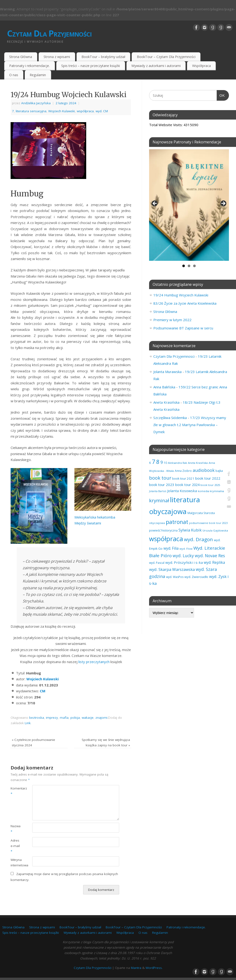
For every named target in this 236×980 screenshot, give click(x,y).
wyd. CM (102, 111)
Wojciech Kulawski (62, 111)
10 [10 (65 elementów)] (165, 463)
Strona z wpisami (57, 57)
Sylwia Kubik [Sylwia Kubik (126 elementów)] (190, 530)
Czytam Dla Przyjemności (49, 33)
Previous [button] (155, 204)
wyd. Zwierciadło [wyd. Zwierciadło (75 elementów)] (196, 577)
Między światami (88, 523)
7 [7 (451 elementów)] (154, 461)
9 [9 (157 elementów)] (162, 462)
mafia (64, 718)
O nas (14, 75)
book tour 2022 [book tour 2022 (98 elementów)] (208, 478)
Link (28, 723)
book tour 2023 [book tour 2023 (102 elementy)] (162, 485)
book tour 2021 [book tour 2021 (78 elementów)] (183, 478)
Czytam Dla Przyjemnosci (174, 356)
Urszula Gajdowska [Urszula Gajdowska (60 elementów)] (215, 530)
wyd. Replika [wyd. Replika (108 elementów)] (214, 562)
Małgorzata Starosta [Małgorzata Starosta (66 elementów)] (201, 513)
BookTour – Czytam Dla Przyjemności (166, 57)
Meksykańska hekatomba (95, 517)
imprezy (52, 718)
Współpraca (201, 66)
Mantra (136, 968)
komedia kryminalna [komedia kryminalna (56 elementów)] (211, 491)
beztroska (37, 718)
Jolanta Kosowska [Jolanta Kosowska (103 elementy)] (182, 491)
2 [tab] (189, 266)
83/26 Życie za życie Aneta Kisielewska (185, 303)
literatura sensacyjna (31, 111)
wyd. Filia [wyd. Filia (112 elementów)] (171, 548)
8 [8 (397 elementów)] (158, 462)
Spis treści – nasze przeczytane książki (91, 66)
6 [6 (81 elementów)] (150, 463)
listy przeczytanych (94, 662)
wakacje (88, 718)
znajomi (101, 718)
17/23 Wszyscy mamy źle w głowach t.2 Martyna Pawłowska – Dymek (190, 425)
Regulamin (38, 75)
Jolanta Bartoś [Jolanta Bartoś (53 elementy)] (158, 491)
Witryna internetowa (16, 862)
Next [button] (223, 204)
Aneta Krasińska (166, 402)
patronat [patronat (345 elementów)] (177, 522)
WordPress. (154, 968)
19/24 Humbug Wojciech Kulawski (181, 295)
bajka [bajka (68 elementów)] (219, 471)
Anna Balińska (164, 387)
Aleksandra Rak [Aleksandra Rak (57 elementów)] (177, 463)
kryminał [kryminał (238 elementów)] (159, 500)
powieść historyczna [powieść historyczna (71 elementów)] (163, 530)
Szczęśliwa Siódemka (170, 418)
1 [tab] (184, 266)
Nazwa (16, 829)
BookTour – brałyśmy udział (103, 57)
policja (75, 718)
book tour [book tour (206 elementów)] (160, 478)
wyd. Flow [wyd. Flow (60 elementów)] (186, 549)
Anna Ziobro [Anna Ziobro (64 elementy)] (183, 471)
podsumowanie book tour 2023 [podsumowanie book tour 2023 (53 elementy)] (208, 523)
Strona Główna (21, 57)
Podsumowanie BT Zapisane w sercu (183, 328)
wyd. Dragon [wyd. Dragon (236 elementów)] (198, 539)
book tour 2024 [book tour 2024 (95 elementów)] (187, 485)
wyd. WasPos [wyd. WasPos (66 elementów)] (175, 577)
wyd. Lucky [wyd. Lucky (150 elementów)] (183, 556)
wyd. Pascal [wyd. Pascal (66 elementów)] (157, 563)
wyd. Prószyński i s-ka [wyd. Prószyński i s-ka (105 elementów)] (184, 562)
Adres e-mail (15, 846)
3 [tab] (194, 266)
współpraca (85, 111)
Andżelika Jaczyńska (36, 103)
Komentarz (16, 791)
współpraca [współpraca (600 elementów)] (166, 539)
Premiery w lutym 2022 (172, 320)
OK (221, 95)
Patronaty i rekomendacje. (29, 66)
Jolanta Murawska (167, 372)
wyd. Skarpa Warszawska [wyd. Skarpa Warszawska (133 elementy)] (172, 569)
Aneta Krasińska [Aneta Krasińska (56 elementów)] (198, 463)
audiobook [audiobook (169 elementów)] (204, 470)
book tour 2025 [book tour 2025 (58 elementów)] (210, 485)
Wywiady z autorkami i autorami (156, 66)
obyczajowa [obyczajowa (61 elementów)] (157, 523)
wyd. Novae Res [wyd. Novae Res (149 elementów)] (210, 556)
